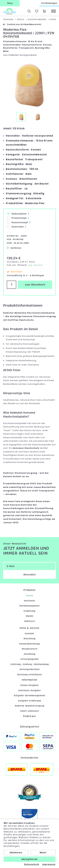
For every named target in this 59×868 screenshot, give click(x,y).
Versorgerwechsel (30, 669)
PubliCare (30, 621)
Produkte (29, 590)
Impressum (49, 864)
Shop (10, 3)
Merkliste (14, 248)
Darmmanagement (30, 606)
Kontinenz (30, 601)
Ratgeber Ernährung (29, 701)
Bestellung (30, 639)
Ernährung (29, 611)
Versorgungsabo (29, 659)
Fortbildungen (49, 3)
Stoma (30, 596)
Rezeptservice (30, 649)
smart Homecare (29, 711)
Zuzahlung (30, 654)
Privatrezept (17, 218)
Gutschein (15, 227)
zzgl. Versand (35, 265)
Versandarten (29, 758)
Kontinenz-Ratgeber (30, 690)
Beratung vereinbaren (30, 675)
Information (29, 680)
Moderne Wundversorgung (30, 706)
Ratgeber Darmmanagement (29, 696)
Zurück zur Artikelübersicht (22, 24)
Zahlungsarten (30, 727)
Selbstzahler (17, 214)
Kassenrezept (17, 222)
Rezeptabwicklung (29, 644)
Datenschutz (32, 864)
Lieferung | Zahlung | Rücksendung (29, 664)
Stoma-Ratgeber (30, 685)
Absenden (30, 575)
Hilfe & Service (29, 628)
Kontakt (29, 634)
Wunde (30, 616)
